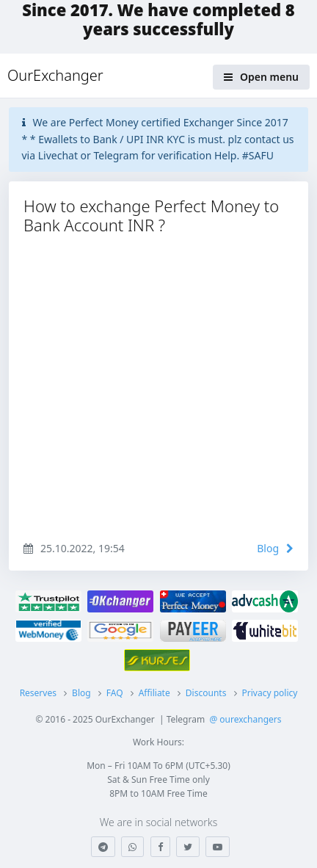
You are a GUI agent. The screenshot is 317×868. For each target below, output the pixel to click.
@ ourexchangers (245, 719)
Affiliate (154, 693)
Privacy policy (270, 693)
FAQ (115, 693)
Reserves (38, 693)
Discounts (206, 693)
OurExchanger (55, 75)
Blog (275, 548)
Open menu (261, 77)
